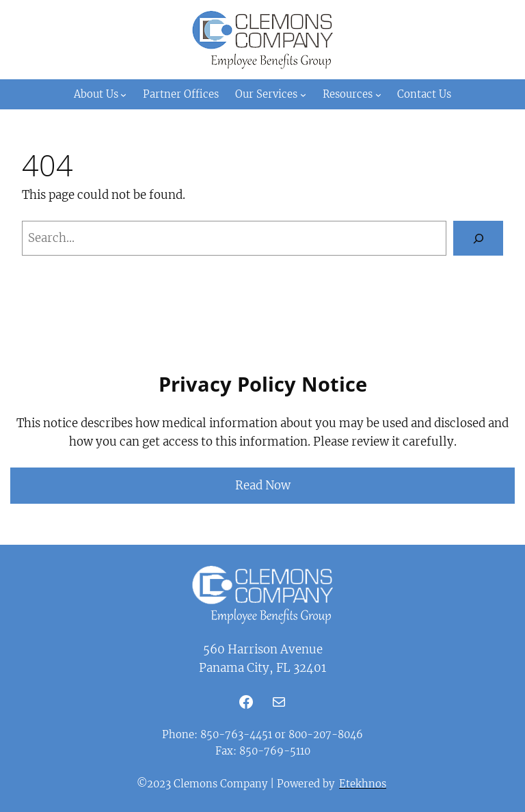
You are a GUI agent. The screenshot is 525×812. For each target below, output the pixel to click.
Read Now (263, 485)
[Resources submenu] (378, 94)
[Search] (478, 238)
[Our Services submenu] (303, 94)
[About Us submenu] (123, 94)
